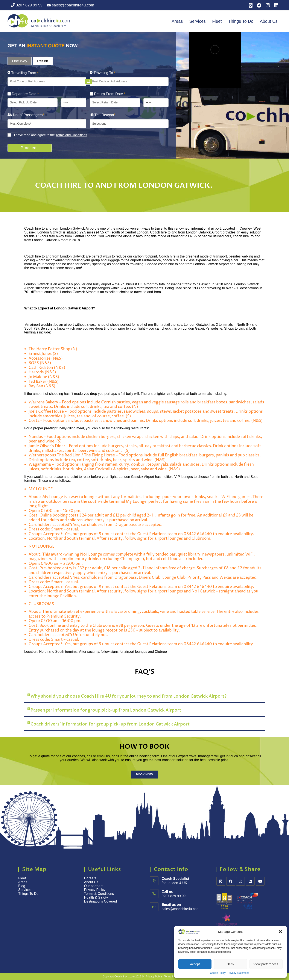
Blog (22, 886)
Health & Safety (96, 897)
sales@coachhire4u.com (70, 5)
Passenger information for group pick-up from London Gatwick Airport (106, 710)
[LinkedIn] (250, 881)
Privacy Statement (238, 973)
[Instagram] (240, 881)
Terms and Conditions (71, 135)
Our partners (94, 886)
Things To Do (241, 21)
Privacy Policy (95, 890)
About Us (269, 21)
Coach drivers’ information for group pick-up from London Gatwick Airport (110, 724)
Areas (177, 21)
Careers (90, 878)
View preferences (266, 964)
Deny (230, 964)
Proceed (29, 148)
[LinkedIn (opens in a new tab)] (275, 5)
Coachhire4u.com (125, 977)
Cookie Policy (218, 973)
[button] (280, 932)
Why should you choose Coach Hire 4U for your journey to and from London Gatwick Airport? (129, 696)
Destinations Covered (101, 901)
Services (197, 21)
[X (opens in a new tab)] (251, 5)
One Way (20, 61)
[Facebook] (231, 881)
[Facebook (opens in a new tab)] (259, 5)
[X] (221, 881)
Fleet (217, 21)
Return (43, 61)
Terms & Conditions (100, 894)
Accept (195, 964)
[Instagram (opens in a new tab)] (268, 5)
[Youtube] (260, 881)
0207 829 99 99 (27, 5)
